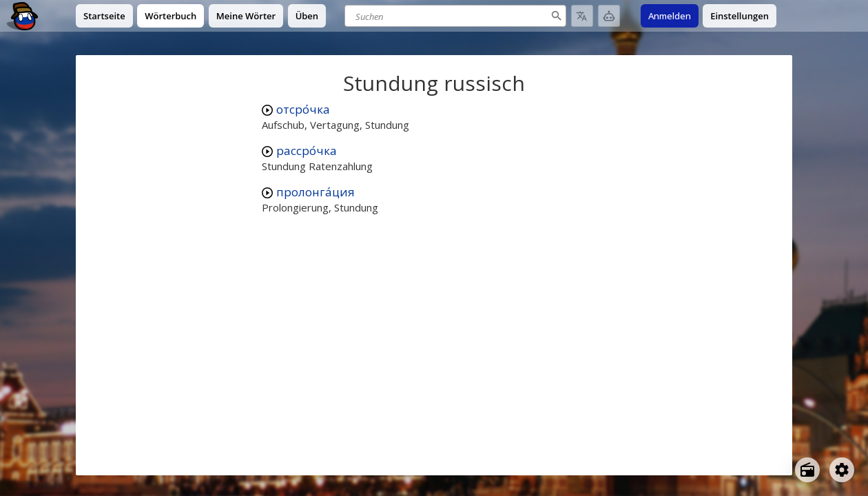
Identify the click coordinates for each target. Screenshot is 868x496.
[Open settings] (842, 470)
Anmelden (670, 16)
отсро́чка (303, 109)
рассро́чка (307, 151)
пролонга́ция (316, 192)
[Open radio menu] (807, 470)
